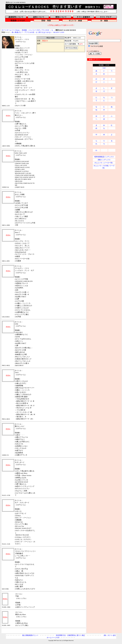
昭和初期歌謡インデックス (104, 157)
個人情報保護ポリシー (30, 635)
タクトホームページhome (11, 30)
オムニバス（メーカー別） (104, 163)
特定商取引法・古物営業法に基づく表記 (70, 635)
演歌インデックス (104, 160)
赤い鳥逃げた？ (17, 32)
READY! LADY (59, 32)
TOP (104, 68)
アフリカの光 (29, 32)
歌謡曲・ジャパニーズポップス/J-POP (35, 30)
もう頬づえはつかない (44, 32)
